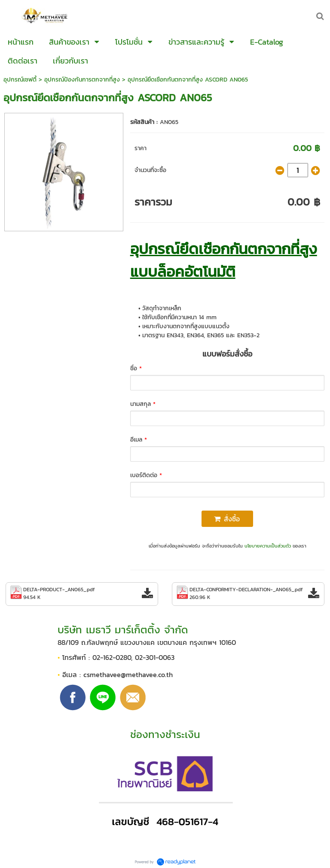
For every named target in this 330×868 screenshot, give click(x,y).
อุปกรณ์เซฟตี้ (20, 80)
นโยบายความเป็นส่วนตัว (268, 546)
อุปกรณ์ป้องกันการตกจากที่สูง (82, 80)
